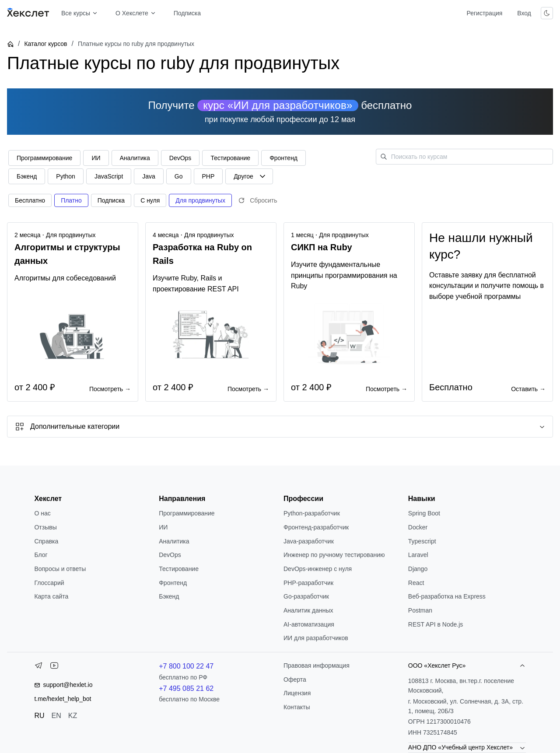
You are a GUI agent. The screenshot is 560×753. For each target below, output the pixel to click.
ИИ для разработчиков (316, 638)
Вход (524, 13)
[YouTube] (54, 667)
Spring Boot (424, 513)
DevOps (170, 555)
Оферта (295, 679)
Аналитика (174, 541)
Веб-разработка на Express (447, 596)
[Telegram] (38, 667)
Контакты (297, 707)
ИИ (163, 527)
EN (56, 716)
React (416, 583)
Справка (46, 541)
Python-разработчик (312, 513)
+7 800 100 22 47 (186, 666)
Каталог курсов (45, 44)
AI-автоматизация (309, 624)
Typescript (422, 541)
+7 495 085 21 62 (186, 688)
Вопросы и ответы (60, 569)
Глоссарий (49, 583)
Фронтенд (173, 583)
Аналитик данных (308, 610)
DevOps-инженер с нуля (318, 569)
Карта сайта (51, 596)
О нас (42, 513)
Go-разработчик (306, 596)
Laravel (418, 555)
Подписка (187, 13)
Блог (41, 555)
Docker (418, 527)
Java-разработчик (309, 541)
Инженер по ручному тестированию (334, 555)
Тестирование (179, 569)
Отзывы (45, 527)
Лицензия (297, 693)
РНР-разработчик (308, 583)
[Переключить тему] (547, 13)
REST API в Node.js (436, 624)
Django (418, 569)
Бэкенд (169, 596)
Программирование (187, 513)
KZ (73, 716)
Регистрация (484, 13)
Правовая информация (317, 665)
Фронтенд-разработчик (316, 527)
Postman (420, 610)
